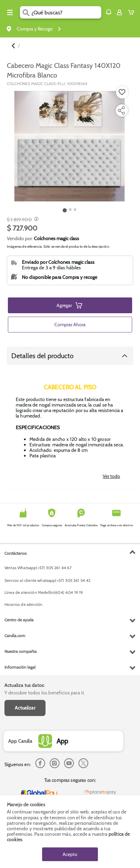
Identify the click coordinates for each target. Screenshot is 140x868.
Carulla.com (15, 636)
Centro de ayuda (19, 620)
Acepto (70, 854)
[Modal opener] (35, 220)
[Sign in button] (119, 12)
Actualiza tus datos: (25, 685)
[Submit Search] (26, 12)
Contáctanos (16, 553)
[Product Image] (69, 146)
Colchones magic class (56, 238)
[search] (66, 12)
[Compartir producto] (121, 110)
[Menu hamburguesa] (10, 12)
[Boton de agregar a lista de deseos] (122, 92)
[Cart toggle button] (133, 12)
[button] (109, 12)
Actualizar (25, 708)
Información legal (20, 667)
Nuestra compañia (21, 651)
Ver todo (111, 476)
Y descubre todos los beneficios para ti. (45, 693)
